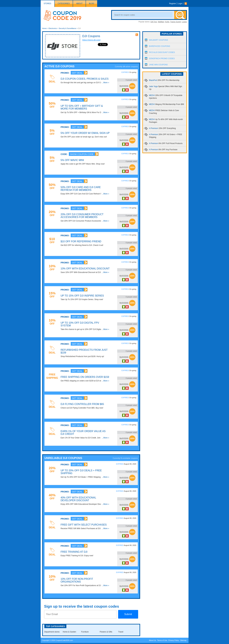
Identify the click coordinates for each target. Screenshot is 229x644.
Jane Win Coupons (158, 65)
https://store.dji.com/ (91, 40)
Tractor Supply (176, 22)
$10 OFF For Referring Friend (81, 241)
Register (173, 4)
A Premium (162, 128)
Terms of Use (162, 640)
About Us (152, 640)
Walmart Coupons (159, 40)
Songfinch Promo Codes (162, 59)
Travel (121, 632)
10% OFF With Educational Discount (85, 269)
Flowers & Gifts (106, 632)
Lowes (184, 22)
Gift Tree (154, 22)
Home (44, 28)
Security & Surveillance (68, 28)
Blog (92, 4)
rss (137, 35)
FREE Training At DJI (74, 552)
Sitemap (183, 640)
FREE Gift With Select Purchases (84, 525)
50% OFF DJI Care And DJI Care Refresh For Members (81, 189)
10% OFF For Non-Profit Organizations (77, 580)
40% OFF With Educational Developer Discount (78, 499)
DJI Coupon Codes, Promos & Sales (85, 79)
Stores (48, 4)
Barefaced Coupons (160, 46)
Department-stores (52, 632)
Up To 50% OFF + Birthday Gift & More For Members (82, 107)
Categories (64, 4)
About (79, 4)
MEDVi (167, 104)
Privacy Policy (174, 640)
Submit (128, 614)
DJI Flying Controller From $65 (82, 404)
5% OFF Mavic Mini (72, 160)
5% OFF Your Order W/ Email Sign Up (85, 133)
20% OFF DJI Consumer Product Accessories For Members (82, 216)
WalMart (161, 22)
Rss (186, 4)
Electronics (53, 28)
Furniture (85, 632)
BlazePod (164, 80)
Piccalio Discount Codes (162, 52)
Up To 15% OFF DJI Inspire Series (82, 296)
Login (180, 4)
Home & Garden (70, 632)
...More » (105, 83)
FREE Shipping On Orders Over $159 (85, 377)
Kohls (167, 22)
